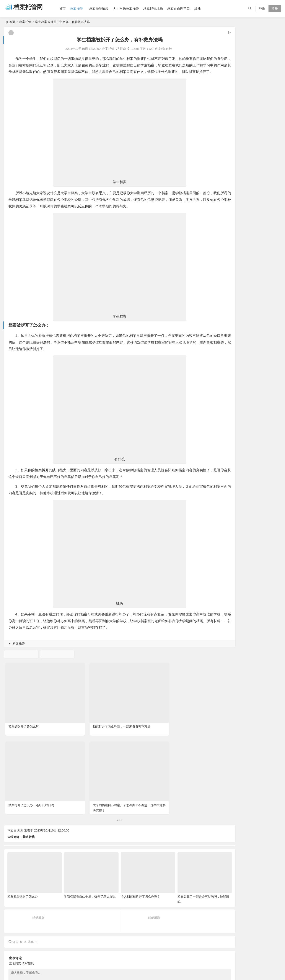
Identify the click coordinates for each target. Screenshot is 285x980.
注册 (275, 9)
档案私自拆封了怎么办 (23, 796)
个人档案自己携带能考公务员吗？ (253, 194)
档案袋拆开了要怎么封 (23, 713)
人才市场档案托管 (133, 9)
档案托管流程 (106, 9)
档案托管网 (33, 8)
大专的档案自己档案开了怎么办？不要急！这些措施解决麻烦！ (175, 718)
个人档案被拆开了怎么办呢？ (122, 796)
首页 (69, 9)
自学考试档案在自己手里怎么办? (252, 154)
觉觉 (20, 736)
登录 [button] (262, 9)
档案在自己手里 (185, 9)
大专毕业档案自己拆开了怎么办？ (253, 174)
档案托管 (83, 9)
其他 (204, 9)
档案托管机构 (160, 9)
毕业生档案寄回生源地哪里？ (250, 135)
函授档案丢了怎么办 (244, 115)
